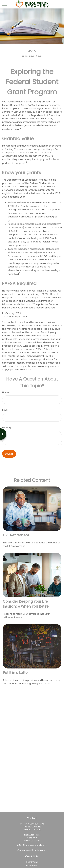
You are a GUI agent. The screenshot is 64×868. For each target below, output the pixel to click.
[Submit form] (9, 454)
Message (7, 428)
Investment (32, 866)
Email (5, 410)
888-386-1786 (37, 824)
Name (5, 392)
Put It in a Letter (16, 673)
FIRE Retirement (16, 535)
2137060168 (36, 827)
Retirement (32, 862)
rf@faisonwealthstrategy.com (32, 850)
